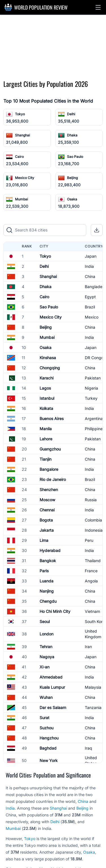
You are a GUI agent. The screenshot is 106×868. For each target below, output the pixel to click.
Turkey (91, 398)
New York (49, 760)
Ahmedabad (51, 677)
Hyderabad (50, 550)
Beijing (72, 178)
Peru (89, 540)
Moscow (47, 500)
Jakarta (47, 530)
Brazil (90, 307)
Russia (91, 500)
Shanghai (22, 135)
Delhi (71, 114)
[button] (98, 7)
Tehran (46, 647)
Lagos (45, 388)
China (90, 276)
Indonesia (94, 530)
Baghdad (48, 748)
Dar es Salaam (53, 707)
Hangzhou (49, 738)
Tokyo (20, 114)
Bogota (46, 520)
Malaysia (93, 687)
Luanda (46, 581)
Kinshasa (48, 358)
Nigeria (91, 388)
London (46, 634)
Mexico (92, 317)
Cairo (19, 157)
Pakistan (93, 378)
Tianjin (46, 459)
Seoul (45, 621)
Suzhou (46, 728)
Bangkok (48, 561)
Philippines (95, 429)
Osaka (72, 199)
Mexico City (25, 178)
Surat (45, 718)
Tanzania (93, 707)
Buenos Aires (52, 418)
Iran (88, 647)
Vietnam (92, 611)
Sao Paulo (75, 157)
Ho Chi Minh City (55, 611)
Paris (44, 571)
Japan (91, 256)
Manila (46, 429)
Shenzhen (49, 490)
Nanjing (47, 591)
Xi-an (45, 667)
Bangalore (49, 469)
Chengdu (48, 601)
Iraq (88, 748)
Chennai (47, 510)
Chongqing (50, 368)
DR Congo (94, 358)
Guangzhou (50, 449)
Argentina (94, 418)
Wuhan (46, 697)
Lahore (46, 439)
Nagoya (47, 657)
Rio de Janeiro (53, 479)
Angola (91, 581)
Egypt (90, 297)
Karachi (46, 378)
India (89, 266)
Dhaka (72, 135)
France (91, 571)
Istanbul (47, 398)
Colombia (93, 520)
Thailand (93, 561)
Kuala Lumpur (52, 687)
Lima (44, 540)
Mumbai (21, 199)
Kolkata (46, 408)
